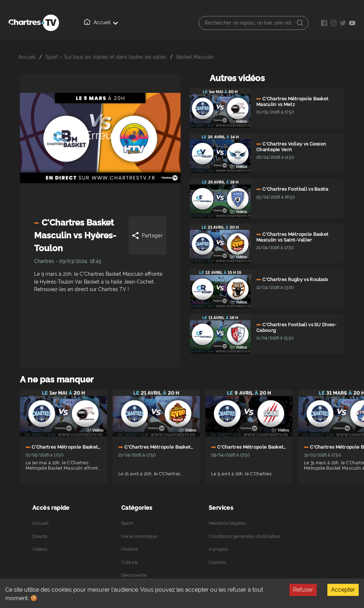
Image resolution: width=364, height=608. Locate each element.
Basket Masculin (195, 57)
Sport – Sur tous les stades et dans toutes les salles (106, 57)
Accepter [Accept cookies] (343, 590)
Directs (40, 536)
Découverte (134, 575)
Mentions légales (227, 523)
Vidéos (40, 549)
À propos (218, 549)
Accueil (101, 22)
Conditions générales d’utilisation (244, 536)
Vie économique (139, 536)
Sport (127, 523)
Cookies (217, 562)
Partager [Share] (147, 236)
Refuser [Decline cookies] (303, 590)
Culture (129, 562)
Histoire (130, 549)
